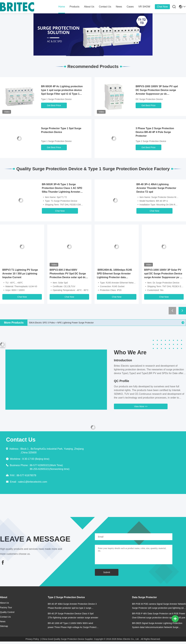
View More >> (141, 406)
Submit (107, 572)
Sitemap (4, 626)
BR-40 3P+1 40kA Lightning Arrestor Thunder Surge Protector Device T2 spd (156, 188)
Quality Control (7, 612)
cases (130, 7)
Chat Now (162, 7)
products (74, 7)
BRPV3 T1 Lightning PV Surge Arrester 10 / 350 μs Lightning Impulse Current (20, 274)
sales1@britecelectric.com (33, 482)
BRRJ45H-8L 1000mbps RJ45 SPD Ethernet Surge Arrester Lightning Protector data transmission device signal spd (115, 274)
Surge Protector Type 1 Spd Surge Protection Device (61, 130)
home (62, 7)
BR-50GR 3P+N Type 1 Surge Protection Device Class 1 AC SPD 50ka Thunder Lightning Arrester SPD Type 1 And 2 (62, 188)
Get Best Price (54, 105)
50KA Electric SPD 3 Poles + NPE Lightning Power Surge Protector (61, 323)
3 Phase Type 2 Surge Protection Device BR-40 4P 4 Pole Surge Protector (155, 132)
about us (89, 7)
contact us (105, 7)
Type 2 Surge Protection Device (151, 141)
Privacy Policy (32, 639)
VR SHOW (144, 7)
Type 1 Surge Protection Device (56, 99)
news (119, 7)
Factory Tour (6, 607)
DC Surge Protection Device (149, 99)
